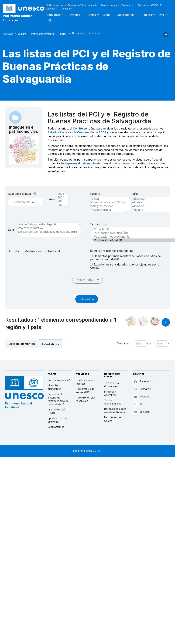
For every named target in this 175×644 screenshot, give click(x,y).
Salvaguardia (126, 15)
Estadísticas (50, 344)
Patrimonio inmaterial (43, 34)
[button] (166, 36)
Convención (54, 15)
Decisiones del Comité (113, 419)
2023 (61, 201)
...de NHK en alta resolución (85, 399)
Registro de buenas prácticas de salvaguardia (47, 232)
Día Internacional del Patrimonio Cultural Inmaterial (72, 5)
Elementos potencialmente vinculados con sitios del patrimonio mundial (126, 258)
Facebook (142, 382)
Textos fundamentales (113, 402)
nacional (54, 251)
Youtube (141, 397)
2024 (61, 197)
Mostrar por (124, 343)
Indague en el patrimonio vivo (82, 163)
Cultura (22, 34)
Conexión (67, 9)
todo (15, 251)
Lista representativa (47, 228)
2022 (61, 205)
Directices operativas (110, 393)
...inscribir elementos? (54, 387)
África (109, 199)
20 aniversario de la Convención (118, 5)
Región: (95, 194)
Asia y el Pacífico (109, 206)
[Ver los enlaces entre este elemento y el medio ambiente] (143, 321)
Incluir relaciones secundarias (112, 251)
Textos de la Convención (111, 385)
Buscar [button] (49, 21)
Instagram (142, 389)
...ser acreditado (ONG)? (57, 411)
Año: (52, 199)
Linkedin (141, 412)
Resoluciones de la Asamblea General (115, 411)
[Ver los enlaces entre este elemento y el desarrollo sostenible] (155, 321)
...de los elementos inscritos (87, 382)
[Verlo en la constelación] (131, 321)
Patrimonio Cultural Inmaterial (18, 18)
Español (51, 9)
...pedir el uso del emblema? (58, 420)
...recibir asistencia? (59, 380)
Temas (91, 15)
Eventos (75, 15)
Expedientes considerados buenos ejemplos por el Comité (125, 266)
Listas (107, 15)
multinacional (33, 251)
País (162, 15)
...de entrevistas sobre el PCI (85, 391)
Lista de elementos (22, 344)
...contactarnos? (57, 427)
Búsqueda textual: (22, 194)
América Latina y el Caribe (109, 202)
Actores (147, 15)
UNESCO (8, 34)
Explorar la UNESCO (150, 5)
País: (135, 194)
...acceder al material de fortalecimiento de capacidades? (58, 399)
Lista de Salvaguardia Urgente (47, 224)
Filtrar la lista (87, 299)
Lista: (11, 230)
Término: (98, 224)
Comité (78, 128)
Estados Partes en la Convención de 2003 (77, 132)
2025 (61, 194)
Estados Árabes (109, 210)
